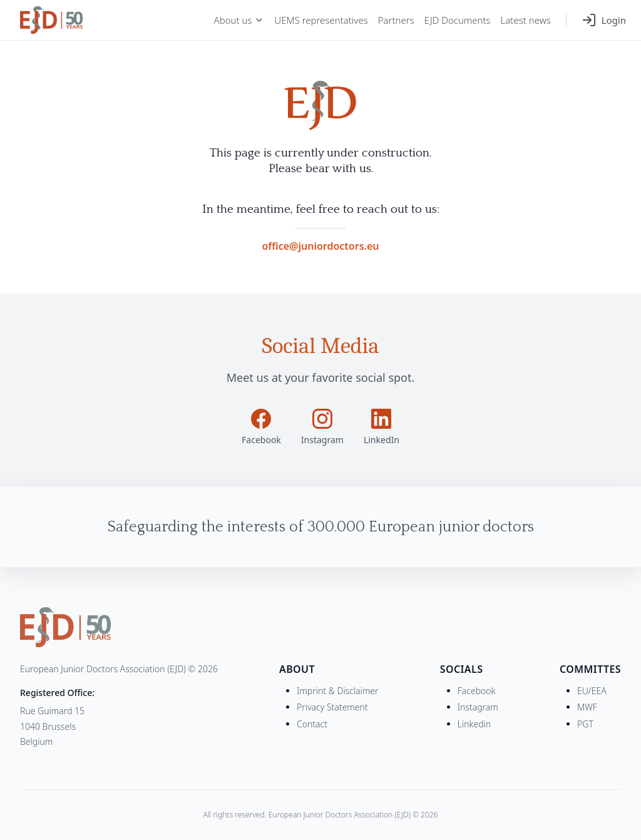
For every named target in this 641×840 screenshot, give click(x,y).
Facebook (477, 691)
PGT (585, 724)
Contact (312, 724)
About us (239, 20)
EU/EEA (592, 691)
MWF (587, 707)
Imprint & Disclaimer (338, 691)
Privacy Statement (332, 707)
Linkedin (474, 724)
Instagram (478, 707)
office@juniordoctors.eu (320, 246)
